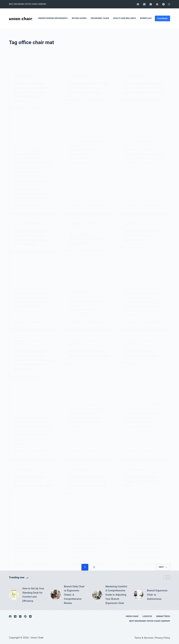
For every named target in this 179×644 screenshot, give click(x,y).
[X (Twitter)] (144, 4)
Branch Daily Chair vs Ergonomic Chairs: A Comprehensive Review (74, 595)
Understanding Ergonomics (53, 18)
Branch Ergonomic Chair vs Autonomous (157, 595)
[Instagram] (151, 4)
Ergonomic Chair (100, 18)
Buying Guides (79, 18)
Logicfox (147, 616)
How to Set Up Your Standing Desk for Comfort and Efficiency (33, 595)
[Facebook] (138, 4)
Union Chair (132, 616)
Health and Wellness (125, 18)
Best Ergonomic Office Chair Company (28, 4)
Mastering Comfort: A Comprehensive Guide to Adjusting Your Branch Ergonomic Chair (116, 595)
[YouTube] (163, 4)
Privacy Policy (163, 638)
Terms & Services (144, 638)
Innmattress (163, 616)
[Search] (169, 4)
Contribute (162, 18)
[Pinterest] (157, 4)
